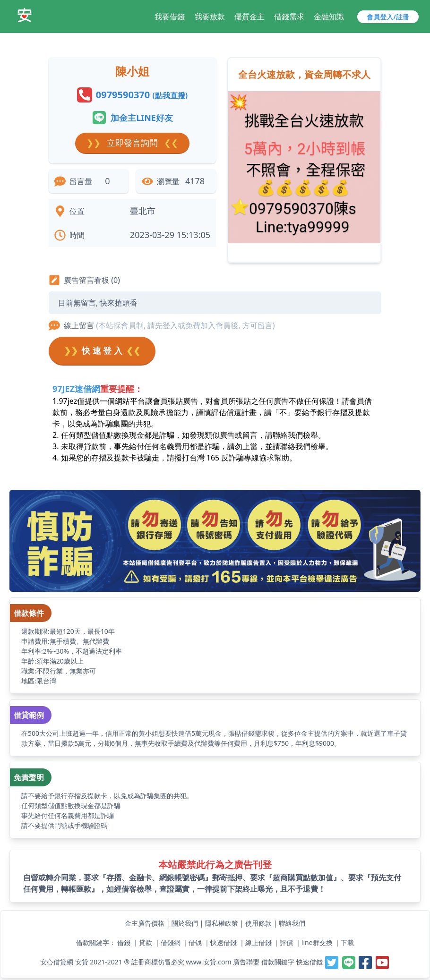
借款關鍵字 (278, 962)
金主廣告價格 (145, 923)
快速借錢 (224, 942)
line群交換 (317, 942)
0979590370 (142, 95)
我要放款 (210, 17)
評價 (286, 942)
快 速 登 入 (102, 351)
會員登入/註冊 (388, 17)
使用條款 (258, 923)
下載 (347, 942)
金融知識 (329, 17)
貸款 (146, 942)
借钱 (195, 942)
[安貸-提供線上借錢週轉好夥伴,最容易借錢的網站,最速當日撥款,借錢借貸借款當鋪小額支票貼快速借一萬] (25, 15)
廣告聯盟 (246, 962)
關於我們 (185, 923)
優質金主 (249, 17)
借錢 (124, 942)
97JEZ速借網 (76, 389)
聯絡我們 (292, 923)
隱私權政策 (222, 923)
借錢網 (171, 942)
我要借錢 (170, 17)
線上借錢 (258, 942)
